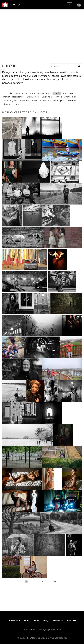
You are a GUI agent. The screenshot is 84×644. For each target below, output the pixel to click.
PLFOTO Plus (32, 620)
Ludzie (57, 93)
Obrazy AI (8, 104)
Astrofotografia (10, 100)
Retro (65, 93)
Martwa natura (44, 93)
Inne (17, 104)
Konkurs (72, 100)
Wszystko (8, 93)
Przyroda (30, 93)
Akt (72, 93)
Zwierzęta (25, 100)
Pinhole (58, 97)
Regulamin (29, 630)
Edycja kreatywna (57, 100)
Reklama (58, 620)
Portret (7, 97)
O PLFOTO (14, 620)
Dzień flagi (47, 97)
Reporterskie (18, 97)
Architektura (70, 97)
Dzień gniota (33, 97)
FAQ (46, 620)
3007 (56, 582)
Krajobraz (19, 93)
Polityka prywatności (50, 630)
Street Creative (39, 100)
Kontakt (72, 620)
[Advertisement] (42, 31)
